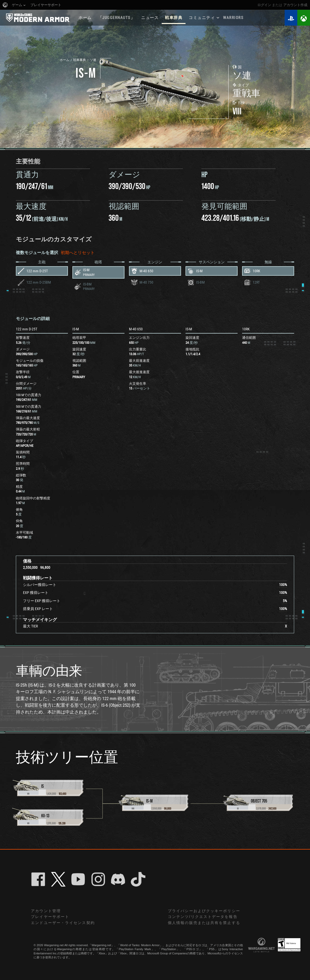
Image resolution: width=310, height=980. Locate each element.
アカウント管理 (46, 911)
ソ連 (93, 60)
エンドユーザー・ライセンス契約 (63, 923)
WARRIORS (233, 18)
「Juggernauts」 (117, 18)
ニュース (150, 18)
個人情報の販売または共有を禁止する (204, 923)
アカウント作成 (295, 5)
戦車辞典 (174, 18)
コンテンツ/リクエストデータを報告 (203, 917)
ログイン (264, 5)
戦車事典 (80, 60)
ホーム (85, 18)
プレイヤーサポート (50, 917)
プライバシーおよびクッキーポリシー (204, 911)
